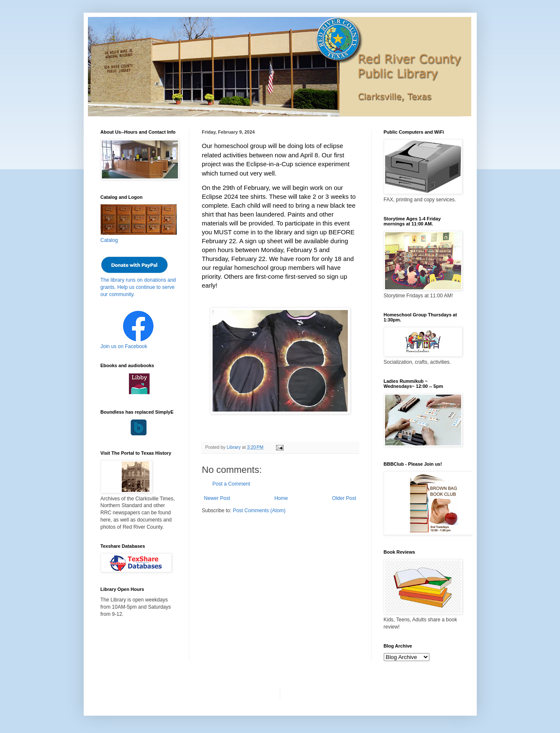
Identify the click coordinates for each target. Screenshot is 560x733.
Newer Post (217, 498)
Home (281, 498)
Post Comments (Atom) (259, 511)
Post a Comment (231, 484)
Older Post (344, 498)
